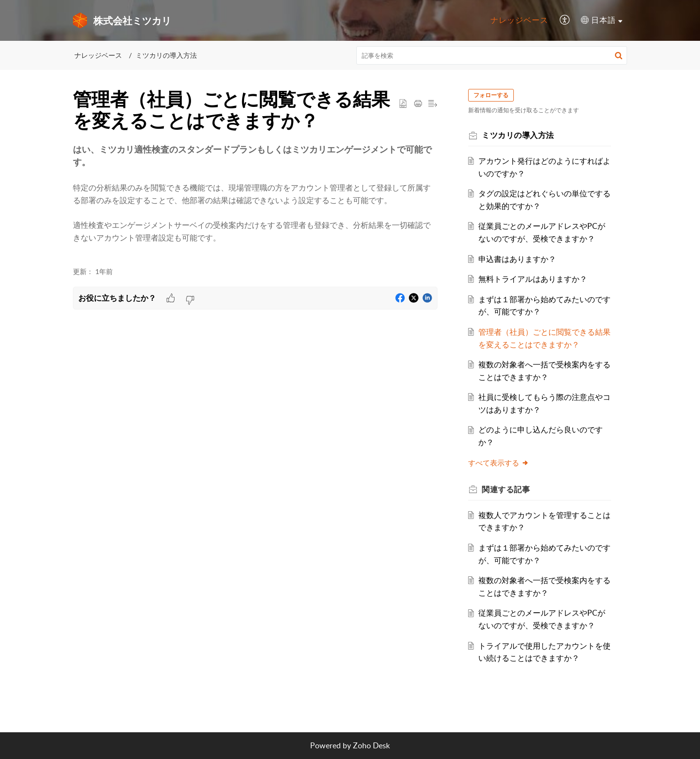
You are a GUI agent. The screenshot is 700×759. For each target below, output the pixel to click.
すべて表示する (499, 463)
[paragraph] (255, 200)
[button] (565, 20)
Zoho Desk (371, 745)
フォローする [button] (491, 95)
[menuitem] (519, 20)
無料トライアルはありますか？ (533, 279)
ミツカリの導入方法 (166, 55)
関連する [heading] (506, 489)
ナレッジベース (519, 20)
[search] (492, 55)
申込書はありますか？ (518, 259)
